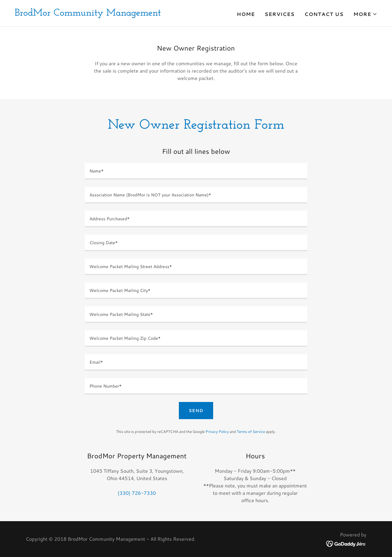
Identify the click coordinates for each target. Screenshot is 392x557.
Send (196, 411)
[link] (88, 14)
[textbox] (196, 171)
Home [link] (246, 14)
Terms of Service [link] (251, 432)
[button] (365, 14)
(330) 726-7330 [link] (137, 493)
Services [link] (280, 14)
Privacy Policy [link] (217, 432)
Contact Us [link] (324, 14)
